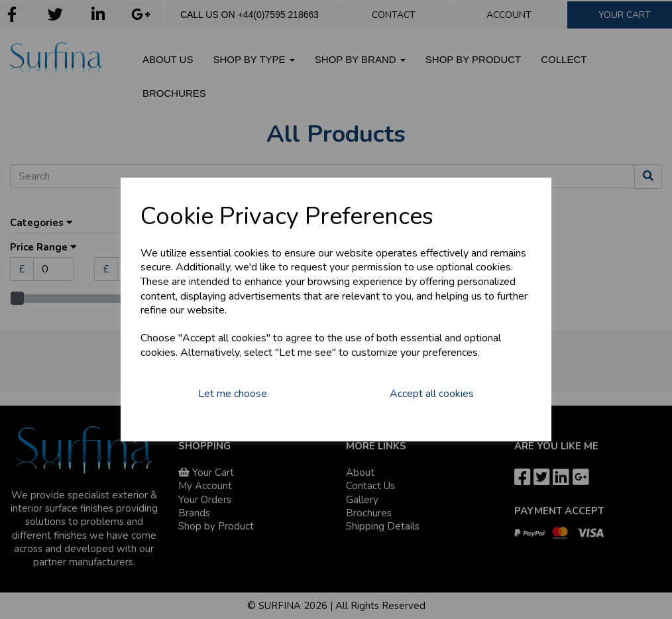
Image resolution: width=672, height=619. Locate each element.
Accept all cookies (432, 394)
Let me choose (233, 394)
